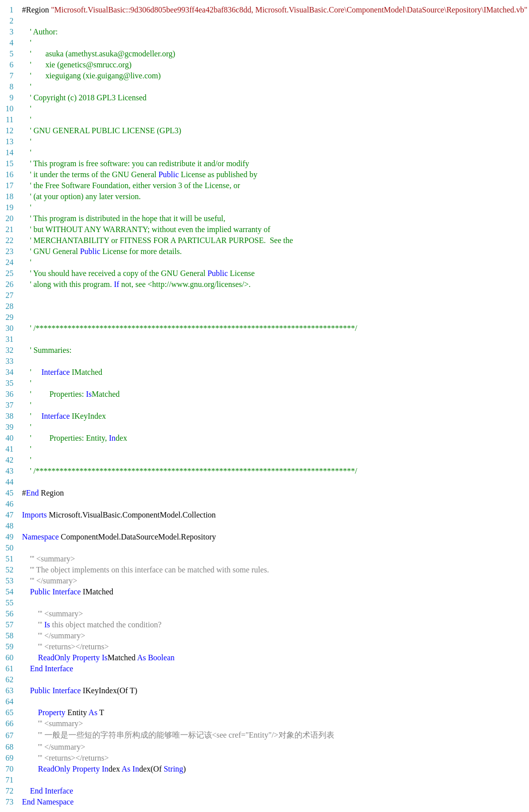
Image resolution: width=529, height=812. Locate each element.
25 (9, 273)
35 (9, 383)
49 (9, 537)
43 (9, 471)
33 (9, 361)
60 (9, 658)
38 (9, 416)
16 (9, 174)
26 (9, 284)
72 (9, 791)
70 (9, 769)
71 (9, 780)
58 (9, 636)
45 (9, 493)
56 (9, 614)
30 (9, 328)
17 (9, 185)
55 (9, 603)
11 (10, 120)
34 (9, 372)
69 (9, 758)
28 (9, 306)
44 (9, 482)
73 (9, 802)
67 (9, 735)
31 (9, 339)
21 (9, 229)
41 (9, 449)
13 (9, 141)
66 (9, 723)
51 (9, 559)
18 (9, 196)
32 (9, 350)
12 (9, 131)
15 (9, 163)
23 (9, 251)
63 (9, 690)
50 (9, 548)
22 (9, 240)
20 (9, 218)
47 (9, 515)
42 (9, 460)
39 (9, 427)
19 (9, 207)
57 (9, 625)
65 (9, 712)
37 (9, 405)
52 (9, 570)
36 (9, 394)
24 (9, 262)
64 (9, 701)
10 (9, 109)
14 (9, 152)
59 (9, 647)
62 (9, 679)
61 (9, 669)
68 (9, 747)
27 (9, 295)
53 (9, 581)
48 (9, 526)
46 (9, 504)
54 (9, 592)
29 (9, 317)
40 (9, 438)
